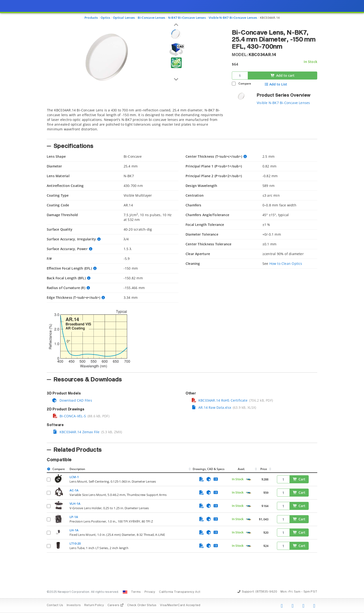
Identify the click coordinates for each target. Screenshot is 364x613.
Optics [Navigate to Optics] (105, 18)
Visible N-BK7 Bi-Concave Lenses (283, 103)
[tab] (136, 122)
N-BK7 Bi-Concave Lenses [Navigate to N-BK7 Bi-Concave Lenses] (187, 18)
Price (264, 469)
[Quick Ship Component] (249, 479)
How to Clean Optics (286, 264)
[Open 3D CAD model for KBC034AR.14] (176, 50)
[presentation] (182, 306)
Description (77, 469)
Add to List (276, 84)
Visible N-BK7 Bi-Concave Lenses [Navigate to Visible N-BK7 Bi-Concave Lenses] (233, 18)
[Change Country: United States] (125, 592)
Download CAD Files (72, 400)
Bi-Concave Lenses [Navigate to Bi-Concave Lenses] (152, 18)
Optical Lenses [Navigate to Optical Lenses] (124, 18)
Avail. (242, 469)
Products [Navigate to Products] (91, 18)
